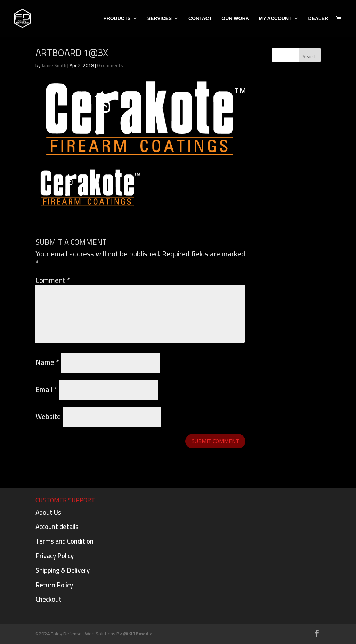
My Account (275, 19)
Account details (57, 527)
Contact (200, 19)
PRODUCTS (117, 19)
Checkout (48, 599)
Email (46, 389)
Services (160, 19)
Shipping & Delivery (63, 570)
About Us (48, 512)
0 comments (110, 65)
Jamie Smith (54, 65)
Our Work (235, 19)
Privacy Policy (55, 556)
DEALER (318, 19)
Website (48, 417)
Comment (53, 280)
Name (47, 362)
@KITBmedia (138, 634)
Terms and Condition (64, 541)
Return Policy (54, 585)
